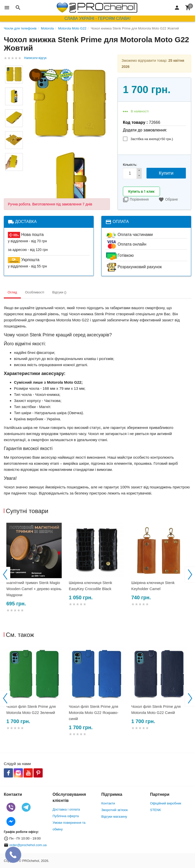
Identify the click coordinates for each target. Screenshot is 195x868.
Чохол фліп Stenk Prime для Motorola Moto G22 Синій (156, 709)
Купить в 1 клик (141, 191)
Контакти (108, 803)
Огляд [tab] (12, 292)
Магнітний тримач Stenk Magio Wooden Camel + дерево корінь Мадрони (34, 589)
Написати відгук (35, 58)
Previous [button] (5, 575)
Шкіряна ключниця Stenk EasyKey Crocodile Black (91, 586)
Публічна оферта (66, 816)
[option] (35, 573)
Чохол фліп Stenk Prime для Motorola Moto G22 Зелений (31, 709)
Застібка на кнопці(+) (152, 139)
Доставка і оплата (66, 809)
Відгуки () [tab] (59, 292)
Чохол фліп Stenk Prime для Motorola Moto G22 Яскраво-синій (94, 713)
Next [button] (190, 575)
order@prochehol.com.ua (28, 845)
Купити (166, 173)
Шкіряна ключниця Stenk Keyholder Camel (153, 586)
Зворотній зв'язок (115, 810)
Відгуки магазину (114, 817)
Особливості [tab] (35, 292)
